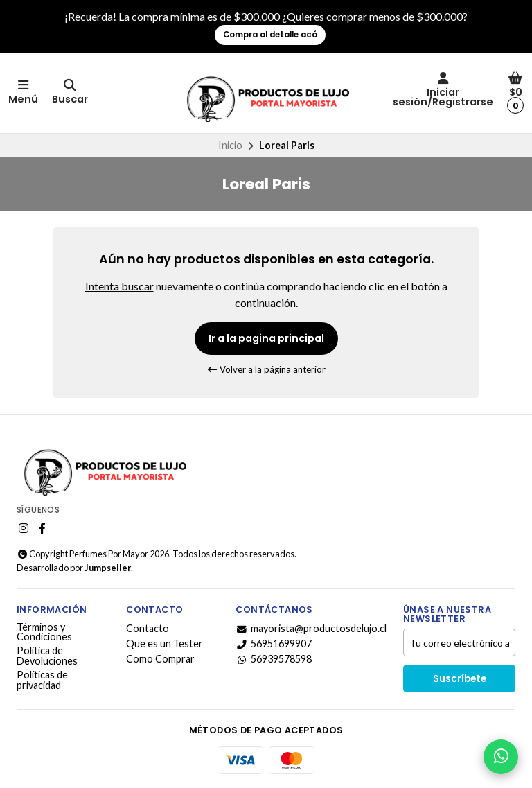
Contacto (148, 629)
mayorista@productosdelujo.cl (311, 629)
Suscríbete (460, 679)
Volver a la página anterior (266, 369)
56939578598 (274, 659)
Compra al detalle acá (270, 35)
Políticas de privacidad (42, 680)
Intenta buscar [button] (119, 286)
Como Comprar (160, 659)
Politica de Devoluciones (47, 656)
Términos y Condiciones (44, 632)
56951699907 (274, 644)
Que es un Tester (165, 644)
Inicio (230, 145)
